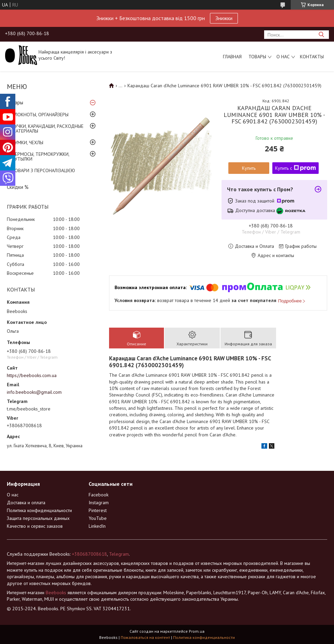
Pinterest (98, 510)
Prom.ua (197, 631)
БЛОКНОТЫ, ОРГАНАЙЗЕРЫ (40, 115)
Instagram (99, 503)
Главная (232, 57)
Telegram (119, 554)
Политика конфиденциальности (39, 510)
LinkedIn (97, 526)
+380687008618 (89, 554)
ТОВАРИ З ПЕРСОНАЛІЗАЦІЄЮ (43, 170)
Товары (257, 57)
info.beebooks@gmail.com (34, 392)
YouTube (98, 518)
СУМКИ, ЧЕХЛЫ (28, 143)
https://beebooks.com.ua (32, 375)
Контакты (312, 57)
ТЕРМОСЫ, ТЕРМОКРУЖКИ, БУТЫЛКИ (41, 156)
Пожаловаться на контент (145, 637)
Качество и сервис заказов (35, 526)
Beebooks (56, 593)
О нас (283, 57)
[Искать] (321, 35)
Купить (249, 168)
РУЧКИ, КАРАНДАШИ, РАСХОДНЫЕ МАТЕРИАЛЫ (48, 129)
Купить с (295, 168)
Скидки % (18, 187)
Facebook (98, 495)
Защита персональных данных (38, 518)
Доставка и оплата (26, 503)
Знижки (224, 18)
